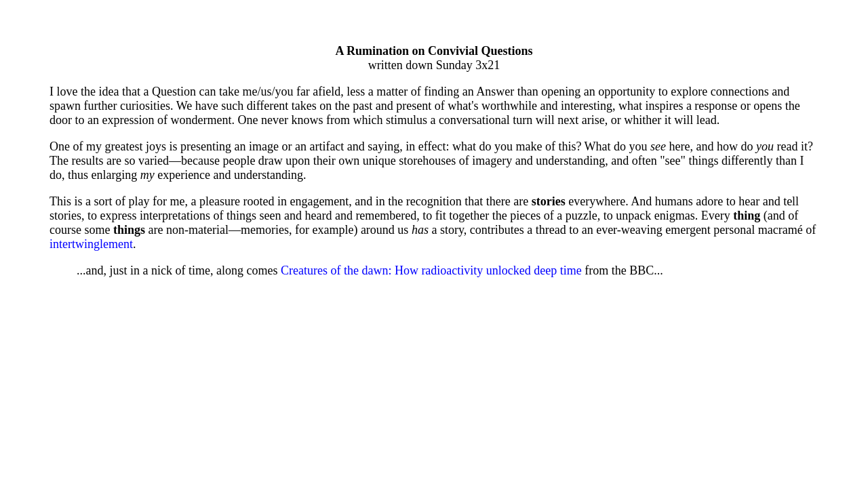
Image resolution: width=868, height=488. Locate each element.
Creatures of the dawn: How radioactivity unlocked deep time (431, 270)
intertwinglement (91, 244)
